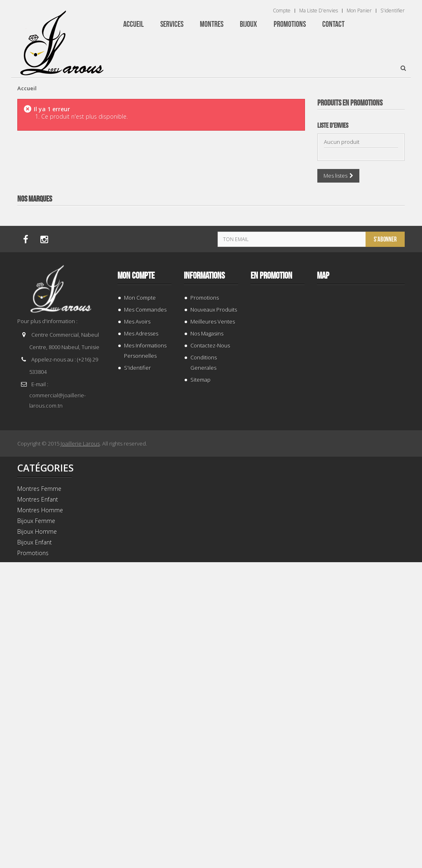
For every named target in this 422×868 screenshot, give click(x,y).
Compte (282, 11)
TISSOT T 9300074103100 (361, 266)
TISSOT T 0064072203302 (361, 621)
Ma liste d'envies (319, 11)
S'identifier (393, 11)
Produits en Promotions (350, 103)
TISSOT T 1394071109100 (361, 799)
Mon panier (359, 11)
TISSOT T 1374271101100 (361, 443)
